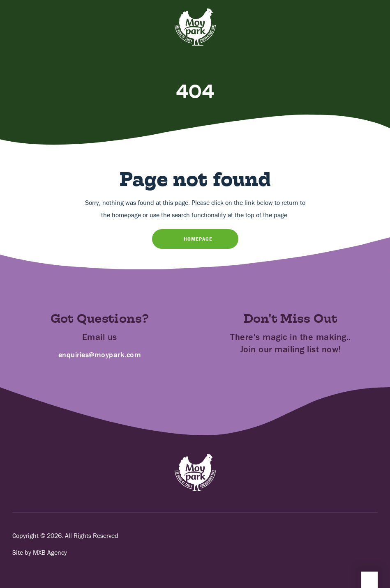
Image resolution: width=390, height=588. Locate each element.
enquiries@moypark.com (100, 355)
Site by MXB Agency (40, 552)
